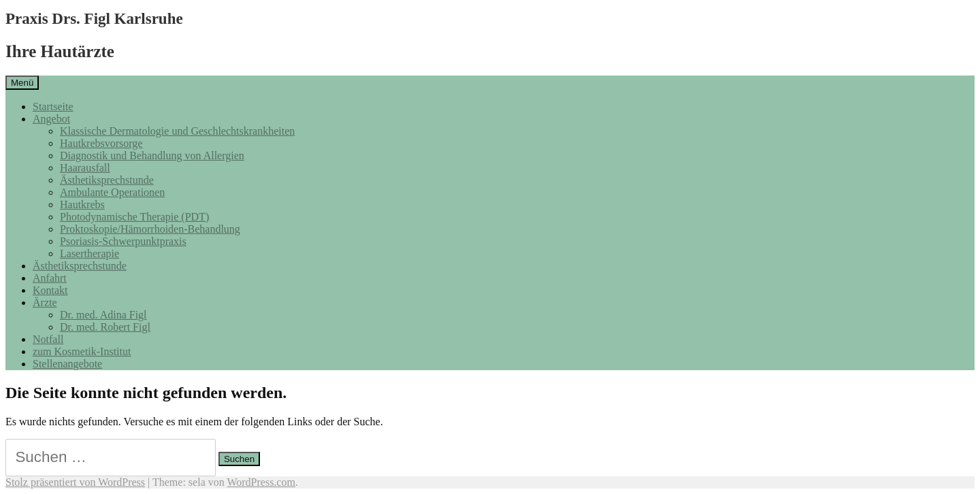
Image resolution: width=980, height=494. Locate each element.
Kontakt (50, 290)
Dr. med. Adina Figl (103, 315)
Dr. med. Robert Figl (105, 327)
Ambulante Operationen (112, 192)
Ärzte (45, 302)
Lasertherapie (89, 253)
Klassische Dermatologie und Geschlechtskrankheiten (177, 131)
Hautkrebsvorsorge (101, 143)
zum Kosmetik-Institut (82, 351)
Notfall (48, 339)
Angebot (51, 119)
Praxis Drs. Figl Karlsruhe (94, 19)
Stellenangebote (67, 364)
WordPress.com (261, 482)
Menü (22, 83)
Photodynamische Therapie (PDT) (134, 217)
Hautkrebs (82, 204)
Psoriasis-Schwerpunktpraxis (123, 241)
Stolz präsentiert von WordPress (75, 482)
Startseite (53, 106)
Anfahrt (50, 278)
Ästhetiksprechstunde (107, 180)
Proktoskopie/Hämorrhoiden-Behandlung (150, 229)
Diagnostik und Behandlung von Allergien (152, 155)
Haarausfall (85, 168)
